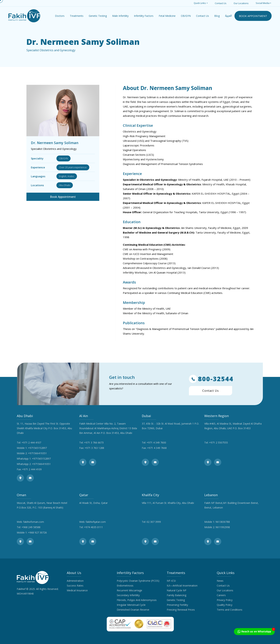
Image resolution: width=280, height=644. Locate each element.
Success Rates (75, 586)
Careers (221, 595)
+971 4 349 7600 (156, 443)
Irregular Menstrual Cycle (131, 605)
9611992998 (223, 527)
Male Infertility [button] (120, 16)
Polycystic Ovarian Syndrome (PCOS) (138, 581)
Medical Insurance (77, 590)
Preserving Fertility (177, 605)
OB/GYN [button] (186, 16)
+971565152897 (37, 448)
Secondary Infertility (128, 595)
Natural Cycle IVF (177, 590)
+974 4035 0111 (93, 527)
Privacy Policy (225, 600)
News (220, 581)
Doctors (60, 16)
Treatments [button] (77, 16)
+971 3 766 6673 (94, 443)
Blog (217, 16)
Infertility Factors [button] (144, 16)
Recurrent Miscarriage (129, 590)
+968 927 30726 (37, 533)
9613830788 (223, 522)
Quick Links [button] (200, 3)
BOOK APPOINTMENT (253, 16)
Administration (75, 581)
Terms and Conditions (230, 610)
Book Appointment (63, 197)
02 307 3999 (154, 522)
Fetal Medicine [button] (167, 16)
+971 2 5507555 (218, 443)
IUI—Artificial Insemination (182, 586)
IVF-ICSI (171, 581)
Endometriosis (125, 586)
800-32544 (211, 379)
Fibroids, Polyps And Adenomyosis (137, 600)
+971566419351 (37, 453)
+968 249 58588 (31, 527)
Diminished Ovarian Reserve (133, 610)
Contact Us (221, 3)
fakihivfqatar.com (96, 522)
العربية (228, 16)
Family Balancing (177, 595)
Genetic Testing (176, 600)
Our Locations (241, 3)
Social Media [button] (263, 3)
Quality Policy (225, 605)
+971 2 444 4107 (31, 443)
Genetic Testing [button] (98, 16)
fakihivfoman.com (34, 522)
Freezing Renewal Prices (181, 610)
